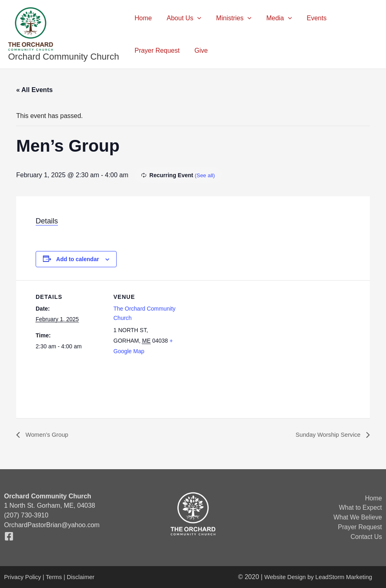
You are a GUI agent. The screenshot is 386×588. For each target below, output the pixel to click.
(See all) (205, 175)
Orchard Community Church (64, 57)
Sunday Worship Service (326, 435)
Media (272, 18)
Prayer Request (156, 50)
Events (308, 18)
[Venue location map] (234, 336)
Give (198, 50)
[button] (194, 18)
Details (47, 221)
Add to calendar (78, 259)
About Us (181, 18)
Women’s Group (48, 435)
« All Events (34, 90)
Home (142, 18)
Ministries (229, 18)
